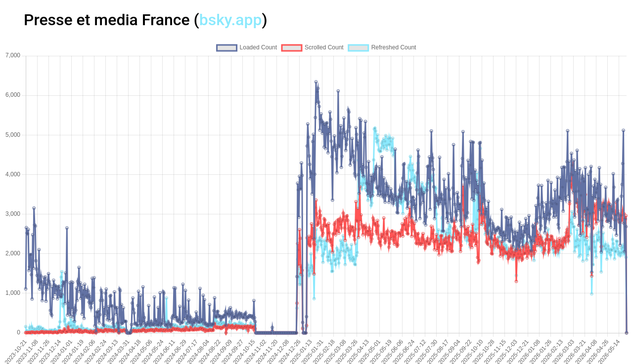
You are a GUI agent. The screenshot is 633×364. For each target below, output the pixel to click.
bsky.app (231, 20)
